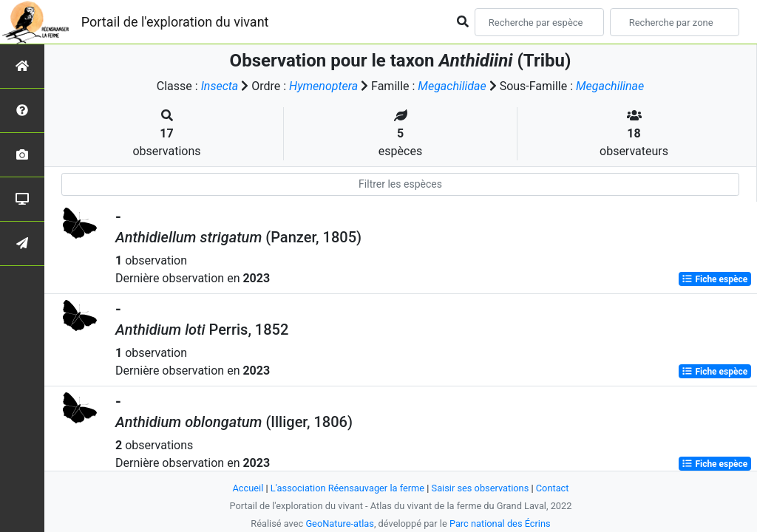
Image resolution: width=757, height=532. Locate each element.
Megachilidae (452, 86)
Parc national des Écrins (500, 524)
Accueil (248, 488)
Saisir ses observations (481, 488)
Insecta (220, 86)
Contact (553, 488)
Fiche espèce (714, 279)
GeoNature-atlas (340, 524)
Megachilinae (610, 86)
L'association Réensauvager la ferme (347, 488)
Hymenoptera (323, 86)
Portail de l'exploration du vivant (175, 22)
